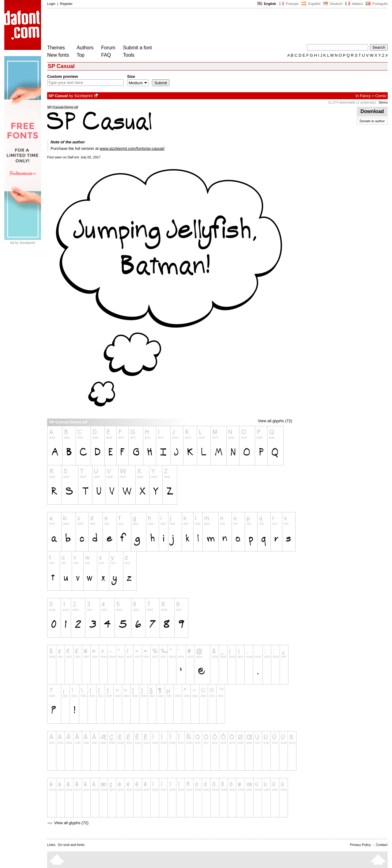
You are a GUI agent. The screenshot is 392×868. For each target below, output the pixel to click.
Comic (381, 96)
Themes (56, 48)
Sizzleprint (83, 96)
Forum (108, 48)
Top (81, 55)
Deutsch (333, 4)
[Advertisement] (159, 27)
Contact (382, 845)
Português (376, 4)
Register (66, 4)
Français (289, 4)
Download (372, 111)
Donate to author (372, 121)
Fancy (365, 96)
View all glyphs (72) (275, 421)
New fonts (58, 55)
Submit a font (138, 48)
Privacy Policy (360, 845)
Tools (129, 55)
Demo (383, 102)
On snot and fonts (71, 845)
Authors (85, 48)
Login (51, 4)
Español (311, 4)
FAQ (106, 55)
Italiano (354, 4)
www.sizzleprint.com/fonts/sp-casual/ (132, 148)
